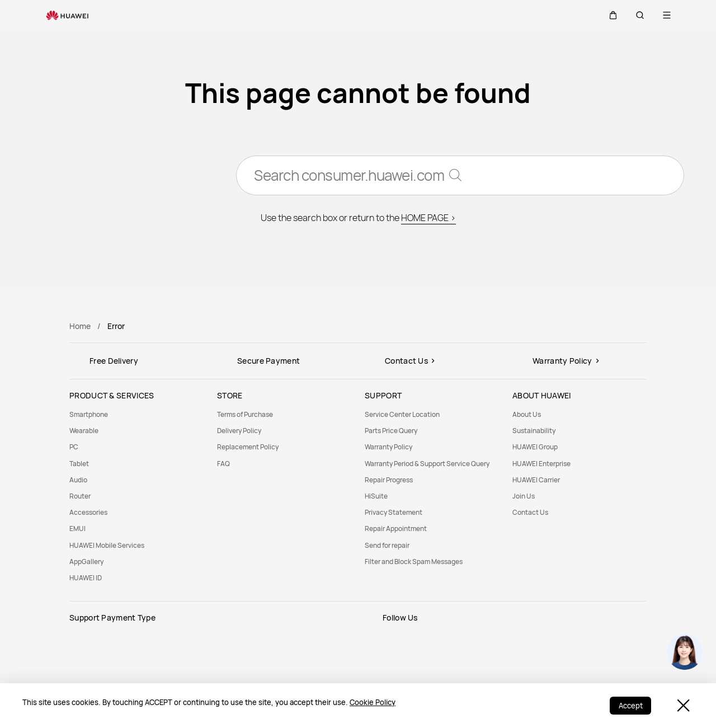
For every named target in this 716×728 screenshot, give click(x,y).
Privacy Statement (394, 512)
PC (74, 447)
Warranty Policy (388, 447)
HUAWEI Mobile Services (107, 545)
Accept (630, 706)
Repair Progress (389, 480)
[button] (613, 15)
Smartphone (89, 414)
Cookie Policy (373, 702)
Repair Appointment (396, 529)
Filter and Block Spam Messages (414, 562)
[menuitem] (136, 414)
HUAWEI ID (86, 578)
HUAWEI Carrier (536, 480)
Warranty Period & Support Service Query (427, 464)
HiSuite (376, 496)
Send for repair (387, 545)
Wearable (84, 431)
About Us (527, 414)
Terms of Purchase (245, 414)
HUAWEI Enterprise (541, 464)
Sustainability (534, 431)
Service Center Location (402, 414)
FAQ (223, 464)
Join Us (524, 496)
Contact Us (530, 512)
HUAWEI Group (535, 447)
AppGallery (86, 562)
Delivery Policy (239, 431)
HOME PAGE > (428, 218)
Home (80, 326)
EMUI (77, 529)
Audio (78, 480)
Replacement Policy (248, 447)
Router (80, 496)
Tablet (79, 464)
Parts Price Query (391, 431)
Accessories (88, 512)
